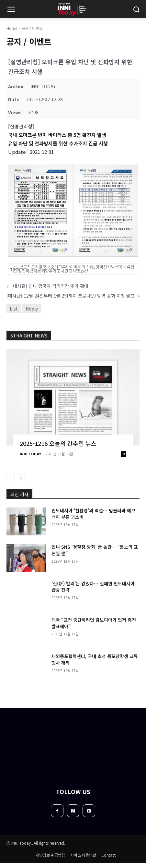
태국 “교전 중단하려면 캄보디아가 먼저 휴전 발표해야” (94, 623)
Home (12, 28)
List (14, 309)
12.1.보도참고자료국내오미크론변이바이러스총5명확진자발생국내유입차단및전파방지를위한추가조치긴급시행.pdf (72, 269)
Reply (32, 309)
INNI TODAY (30, 454)
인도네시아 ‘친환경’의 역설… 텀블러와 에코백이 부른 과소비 (93, 514)
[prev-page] (11, 478)
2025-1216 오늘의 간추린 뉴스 (58, 443)
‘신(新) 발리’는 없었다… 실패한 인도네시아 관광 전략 (93, 587)
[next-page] (21, 478)
